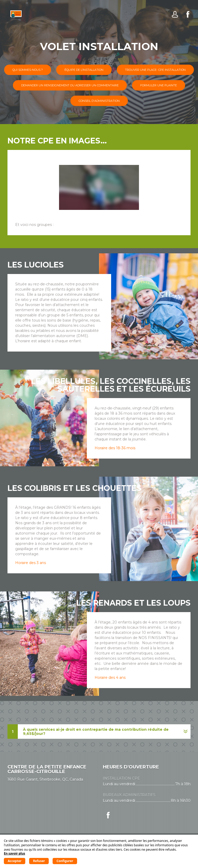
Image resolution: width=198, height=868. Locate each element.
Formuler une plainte (159, 85)
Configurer (65, 861)
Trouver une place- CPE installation (155, 70)
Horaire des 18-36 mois (115, 448)
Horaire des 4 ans (110, 677)
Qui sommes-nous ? (28, 70)
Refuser (39, 861)
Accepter (15, 861)
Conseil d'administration (99, 101)
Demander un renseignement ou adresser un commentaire (70, 85)
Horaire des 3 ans (31, 563)
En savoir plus (14, 853)
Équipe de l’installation (84, 70)
